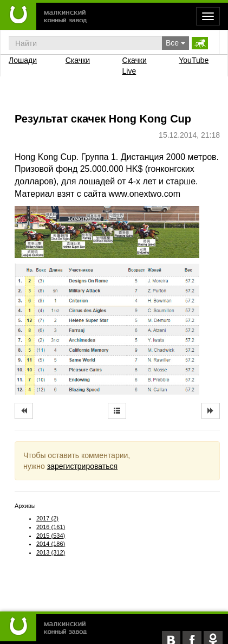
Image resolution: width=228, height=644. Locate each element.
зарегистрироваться (82, 466)
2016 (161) (51, 527)
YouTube (194, 60)
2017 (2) (47, 518)
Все (175, 43)
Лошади (23, 60)
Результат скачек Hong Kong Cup (103, 119)
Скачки (78, 60)
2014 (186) (51, 544)
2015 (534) (51, 536)
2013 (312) (51, 552)
